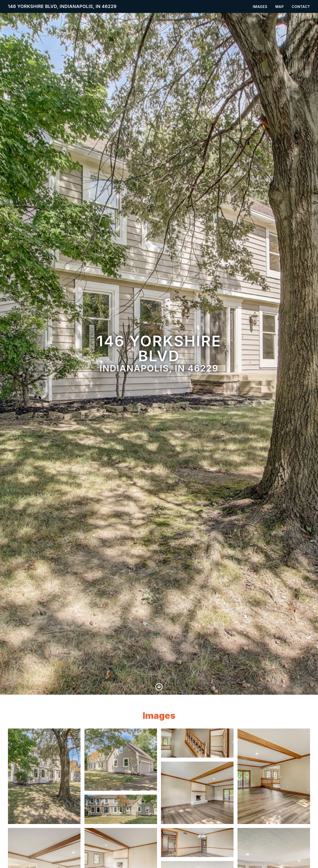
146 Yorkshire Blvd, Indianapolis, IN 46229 (62, 6)
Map (279, 7)
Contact (301, 7)
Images (260, 7)
